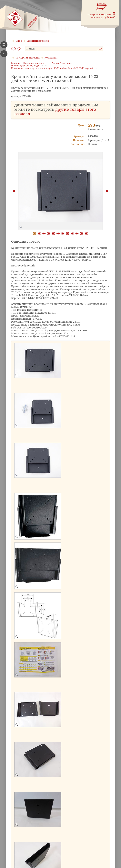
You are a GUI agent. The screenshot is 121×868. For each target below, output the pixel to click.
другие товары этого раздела (55, 112)
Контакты (51, 58)
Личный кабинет (38, 41)
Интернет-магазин (28, 58)
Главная (16, 63)
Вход (19, 41)
